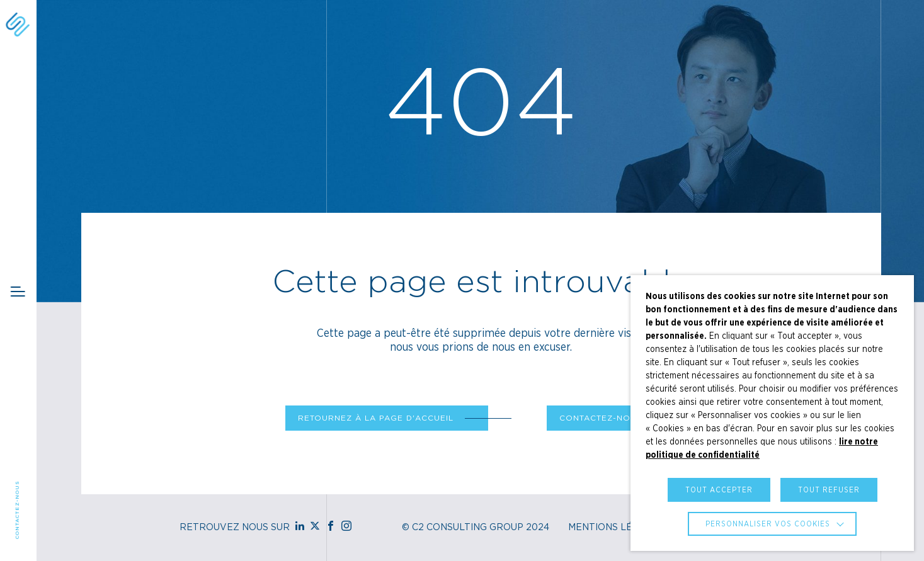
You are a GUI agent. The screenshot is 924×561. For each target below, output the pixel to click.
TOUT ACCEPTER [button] (719, 490)
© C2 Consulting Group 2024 (476, 528)
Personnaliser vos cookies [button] (768, 524)
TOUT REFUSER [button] (829, 490)
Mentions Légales (616, 528)
